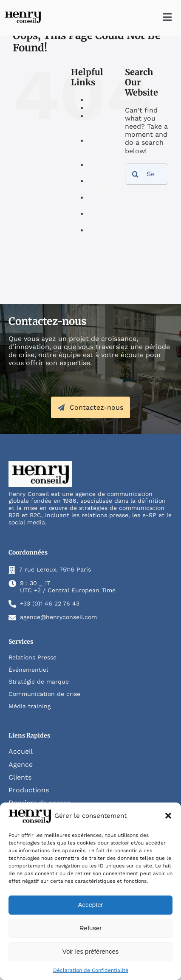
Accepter (90, 905)
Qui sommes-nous (103, 238)
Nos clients (99, 202)
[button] (168, 816)
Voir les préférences (91, 951)
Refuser (91, 928)
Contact (101, 108)
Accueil (100, 100)
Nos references (106, 218)
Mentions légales (103, 185)
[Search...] (147, 174)
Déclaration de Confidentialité (91, 970)
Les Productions (108, 169)
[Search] (136, 174)
